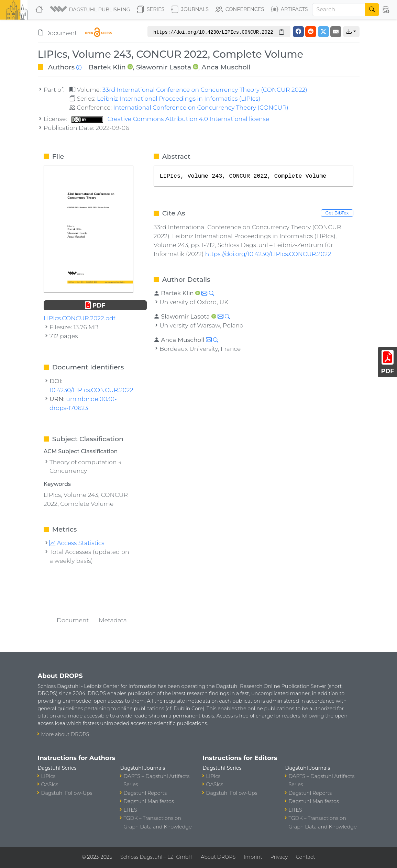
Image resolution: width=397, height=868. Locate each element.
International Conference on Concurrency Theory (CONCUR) (201, 107)
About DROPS (218, 857)
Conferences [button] (240, 10)
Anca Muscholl (226, 67)
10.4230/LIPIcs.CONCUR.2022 (91, 390)
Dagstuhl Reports (145, 793)
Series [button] (151, 10)
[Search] (339, 10)
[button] (91, 10)
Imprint (253, 857)
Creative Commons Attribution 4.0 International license (170, 119)
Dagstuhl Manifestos (149, 801)
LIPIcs (48, 776)
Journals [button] (190, 10)
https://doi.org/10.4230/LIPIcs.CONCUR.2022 (268, 254)
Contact (306, 857)
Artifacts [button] (289, 10)
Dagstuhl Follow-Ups (67, 793)
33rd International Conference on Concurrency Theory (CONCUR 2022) (205, 90)
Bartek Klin (107, 67)
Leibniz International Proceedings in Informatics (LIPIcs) (179, 98)
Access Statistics (77, 543)
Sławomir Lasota (164, 67)
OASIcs (50, 784)
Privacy (279, 857)
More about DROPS (65, 734)
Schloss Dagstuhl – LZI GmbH (156, 857)
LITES (130, 810)
